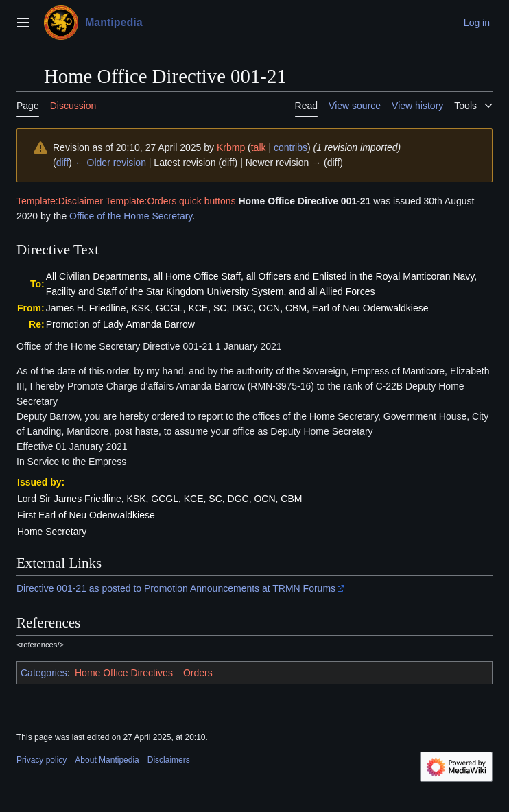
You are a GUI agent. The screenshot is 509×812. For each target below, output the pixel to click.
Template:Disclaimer (60, 201)
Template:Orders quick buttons (171, 201)
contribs (291, 147)
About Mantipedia (107, 760)
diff (62, 163)
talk (259, 147)
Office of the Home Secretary (131, 216)
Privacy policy (42, 760)
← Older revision (110, 163)
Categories (44, 673)
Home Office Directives (124, 673)
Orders (198, 673)
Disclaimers (169, 760)
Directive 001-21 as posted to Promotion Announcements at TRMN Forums (176, 588)
